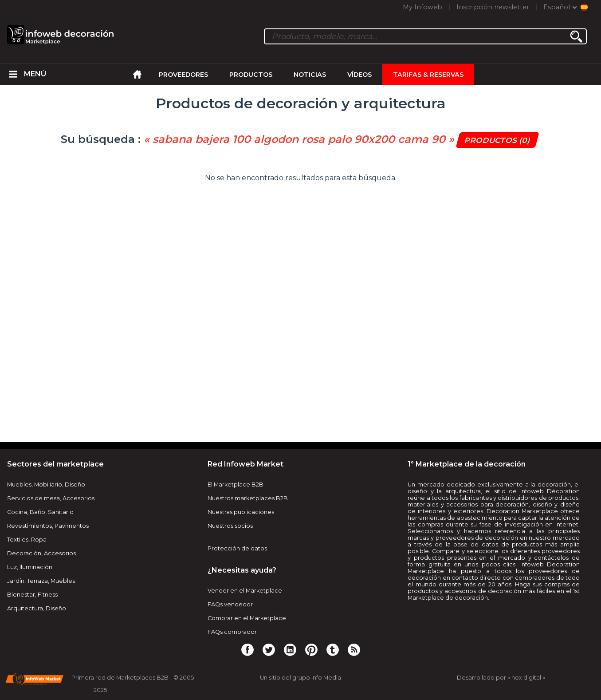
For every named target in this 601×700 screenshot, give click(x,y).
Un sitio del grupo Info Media (300, 678)
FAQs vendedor (230, 604)
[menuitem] (13, 75)
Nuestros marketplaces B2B (248, 498)
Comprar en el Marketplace (247, 618)
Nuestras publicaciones (241, 512)
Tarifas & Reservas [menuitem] (428, 75)
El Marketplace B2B (236, 484)
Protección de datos (237, 548)
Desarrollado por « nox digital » (501, 678)
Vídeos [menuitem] (359, 75)
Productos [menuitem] (251, 75)
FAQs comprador (232, 632)
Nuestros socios (230, 526)
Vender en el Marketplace (245, 591)
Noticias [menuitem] (310, 75)
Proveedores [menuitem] (183, 75)
